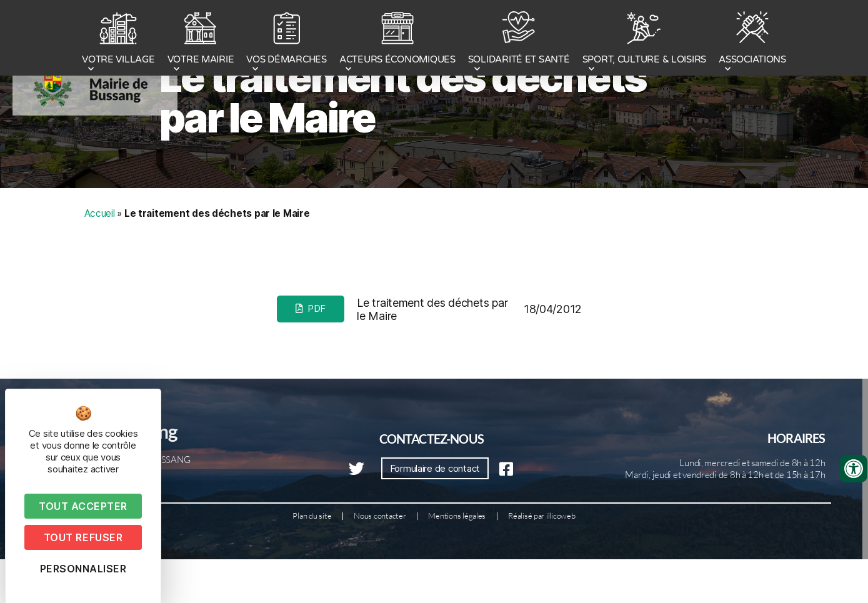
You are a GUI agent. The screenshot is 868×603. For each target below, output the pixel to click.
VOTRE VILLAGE (118, 39)
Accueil (100, 263)
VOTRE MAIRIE (201, 39)
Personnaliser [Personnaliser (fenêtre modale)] (83, 569)
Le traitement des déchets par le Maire (403, 147)
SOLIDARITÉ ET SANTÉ (519, 39)
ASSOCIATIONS (752, 39)
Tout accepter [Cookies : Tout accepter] (83, 506)
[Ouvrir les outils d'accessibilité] (854, 469)
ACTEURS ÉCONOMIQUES (397, 39)
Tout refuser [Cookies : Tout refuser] (83, 537)
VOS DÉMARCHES (287, 39)
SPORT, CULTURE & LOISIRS (645, 39)
